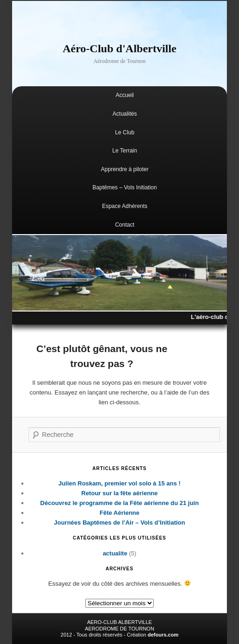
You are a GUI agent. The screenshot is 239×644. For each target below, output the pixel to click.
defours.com (163, 635)
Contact (125, 225)
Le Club (125, 132)
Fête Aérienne (120, 513)
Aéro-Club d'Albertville (119, 48)
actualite (115, 553)
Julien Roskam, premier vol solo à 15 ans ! (119, 483)
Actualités (125, 114)
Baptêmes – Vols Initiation (125, 187)
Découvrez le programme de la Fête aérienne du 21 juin (119, 503)
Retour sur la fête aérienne (120, 493)
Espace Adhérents (125, 206)
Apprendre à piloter (125, 169)
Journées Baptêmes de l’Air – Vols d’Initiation (120, 523)
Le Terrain (125, 151)
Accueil (125, 95)
